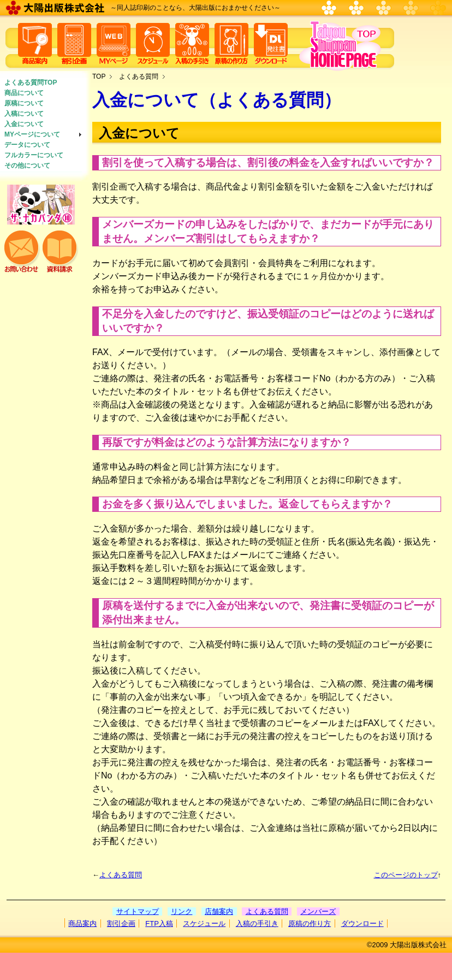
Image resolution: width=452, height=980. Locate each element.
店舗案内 (219, 911)
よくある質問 (139, 76)
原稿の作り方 (310, 923)
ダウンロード (362, 923)
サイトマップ (138, 911)
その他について (27, 166)
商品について (24, 93)
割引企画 (121, 923)
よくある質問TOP (31, 82)
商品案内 (82, 923)
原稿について (24, 103)
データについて (27, 145)
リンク (182, 911)
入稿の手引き (257, 923)
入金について (24, 124)
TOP (99, 76)
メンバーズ (318, 911)
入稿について (24, 114)
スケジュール (204, 923)
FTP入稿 (159, 923)
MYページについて (32, 134)
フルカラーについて (34, 155)
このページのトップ (406, 875)
